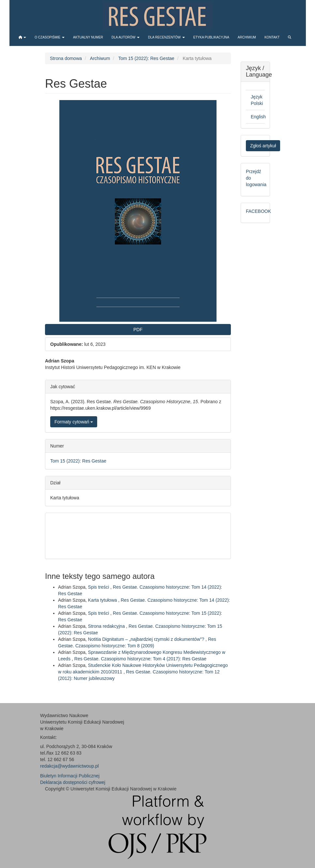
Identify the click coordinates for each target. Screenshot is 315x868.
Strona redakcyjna (107, 626)
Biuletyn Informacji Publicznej (70, 776)
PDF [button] (138, 330)
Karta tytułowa (103, 600)
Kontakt (272, 37)
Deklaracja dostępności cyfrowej (73, 782)
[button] (22, 37)
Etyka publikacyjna (211, 37)
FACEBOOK (258, 211)
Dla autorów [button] (126, 37)
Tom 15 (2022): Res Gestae (146, 58)
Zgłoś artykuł (263, 146)
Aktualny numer (88, 37)
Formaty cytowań (74, 422)
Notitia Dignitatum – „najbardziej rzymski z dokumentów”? (147, 639)
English (258, 117)
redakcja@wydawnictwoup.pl (69, 766)
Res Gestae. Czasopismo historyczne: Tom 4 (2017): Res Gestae (140, 659)
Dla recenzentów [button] (166, 37)
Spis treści (99, 587)
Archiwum (247, 37)
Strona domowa (66, 58)
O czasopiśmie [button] (50, 37)
